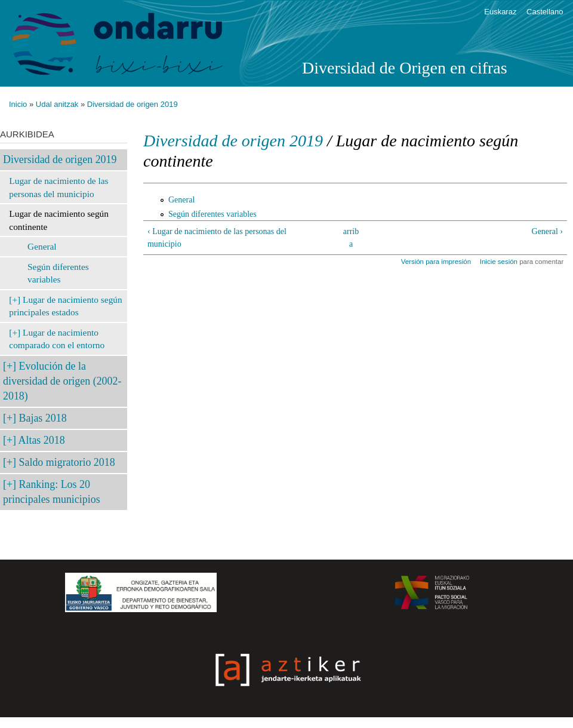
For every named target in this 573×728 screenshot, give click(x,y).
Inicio (18, 104)
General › (547, 231)
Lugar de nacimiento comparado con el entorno (57, 339)
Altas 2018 (42, 440)
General (42, 246)
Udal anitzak (57, 104)
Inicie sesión (499, 262)
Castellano (545, 12)
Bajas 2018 (43, 418)
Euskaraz (500, 12)
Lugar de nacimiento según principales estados (65, 306)
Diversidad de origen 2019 (133, 104)
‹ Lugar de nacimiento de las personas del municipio (217, 238)
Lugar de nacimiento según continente (59, 220)
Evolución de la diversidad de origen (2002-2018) (62, 381)
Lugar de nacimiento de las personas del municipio (58, 187)
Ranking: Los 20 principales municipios (52, 492)
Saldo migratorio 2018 (67, 462)
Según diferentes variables (58, 273)
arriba (351, 238)
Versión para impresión (436, 262)
